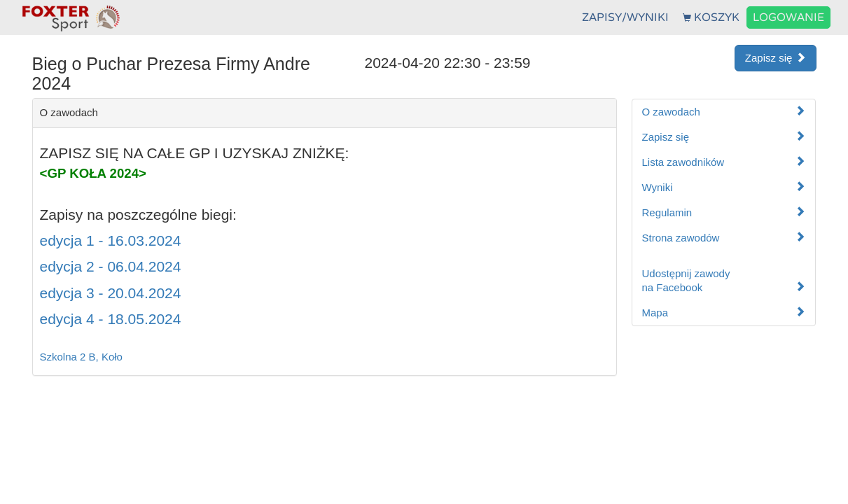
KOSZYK (711, 17)
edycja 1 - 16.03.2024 (111, 240)
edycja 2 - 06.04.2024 (111, 266)
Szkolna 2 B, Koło (81, 357)
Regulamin (724, 212)
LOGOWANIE (788, 17)
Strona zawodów (724, 238)
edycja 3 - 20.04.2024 (111, 293)
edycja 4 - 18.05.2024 (111, 319)
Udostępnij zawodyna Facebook (724, 280)
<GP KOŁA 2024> (93, 173)
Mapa (724, 313)
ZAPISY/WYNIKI (625, 17)
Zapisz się (776, 58)
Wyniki (724, 187)
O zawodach (724, 112)
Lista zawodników (724, 162)
